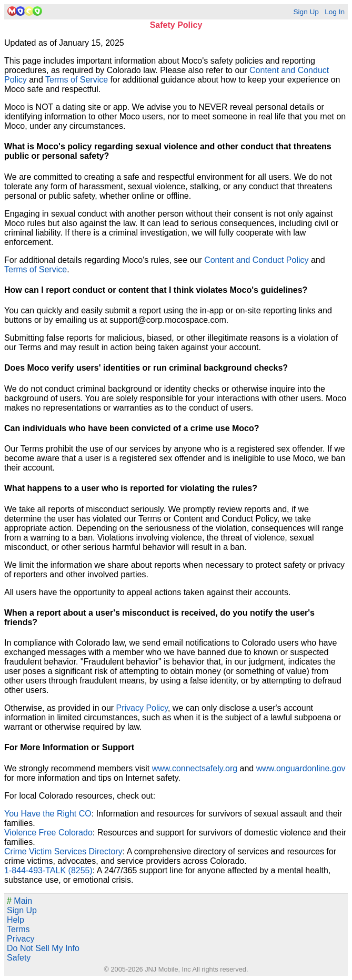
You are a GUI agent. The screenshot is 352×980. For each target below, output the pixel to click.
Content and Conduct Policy (256, 260)
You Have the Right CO (48, 814)
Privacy (21, 939)
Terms (18, 929)
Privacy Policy (142, 708)
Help (16, 920)
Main (19, 901)
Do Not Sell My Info (43, 948)
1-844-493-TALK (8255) (48, 870)
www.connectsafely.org (195, 768)
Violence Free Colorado (48, 833)
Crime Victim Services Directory (63, 851)
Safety (19, 958)
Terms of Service (77, 80)
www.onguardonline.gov (301, 768)
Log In (335, 12)
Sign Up (306, 12)
